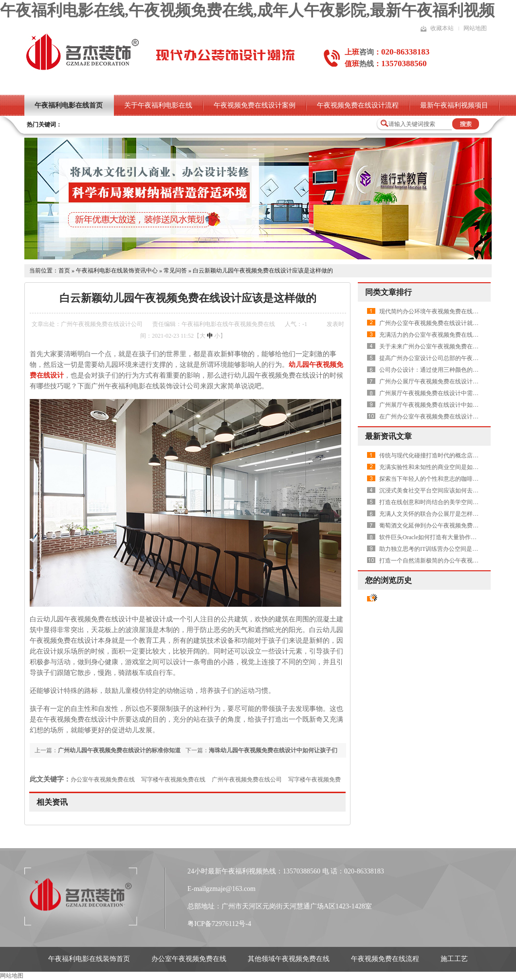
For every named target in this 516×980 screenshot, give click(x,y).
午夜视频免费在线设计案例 (255, 105)
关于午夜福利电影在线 (158, 105)
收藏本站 (442, 28)
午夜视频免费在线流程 (385, 959)
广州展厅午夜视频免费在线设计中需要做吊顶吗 (441, 393)
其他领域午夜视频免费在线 (289, 959)
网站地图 (475, 28)
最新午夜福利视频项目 (454, 105)
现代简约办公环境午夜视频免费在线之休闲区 (438, 311)
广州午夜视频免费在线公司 (247, 780)
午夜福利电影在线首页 (69, 105)
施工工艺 (454, 959)
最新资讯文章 (388, 436)
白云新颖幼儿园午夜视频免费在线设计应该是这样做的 (263, 271)
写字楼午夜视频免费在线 (173, 780)
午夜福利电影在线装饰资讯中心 (117, 271)
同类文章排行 (388, 292)
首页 (64, 271)
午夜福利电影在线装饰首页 (89, 959)
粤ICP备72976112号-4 (219, 924)
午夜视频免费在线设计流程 (358, 105)
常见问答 (175, 271)
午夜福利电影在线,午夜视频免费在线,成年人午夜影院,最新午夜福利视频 (247, 10)
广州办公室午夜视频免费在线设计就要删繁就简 (441, 323)
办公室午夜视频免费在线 (103, 780)
